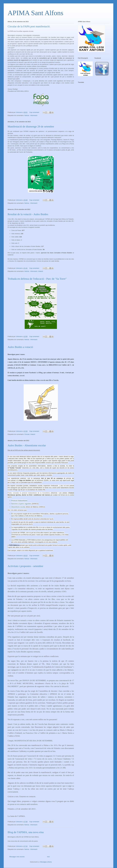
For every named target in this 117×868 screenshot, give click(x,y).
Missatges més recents (17, 857)
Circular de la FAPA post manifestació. (29, 26)
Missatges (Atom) (46, 862)
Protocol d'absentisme (19, 501)
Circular (27, 434)
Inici (48, 857)
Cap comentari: (35, 112)
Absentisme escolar (18, 507)
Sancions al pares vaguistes (21, 504)
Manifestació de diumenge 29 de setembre (31, 127)
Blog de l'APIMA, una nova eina (26, 832)
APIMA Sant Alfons (35, 13)
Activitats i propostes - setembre (25, 566)
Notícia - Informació (31, 115)
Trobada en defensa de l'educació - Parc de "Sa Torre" (37, 279)
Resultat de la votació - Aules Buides (28, 214)
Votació (41, 271)
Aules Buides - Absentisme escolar (27, 445)
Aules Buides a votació (20, 347)
